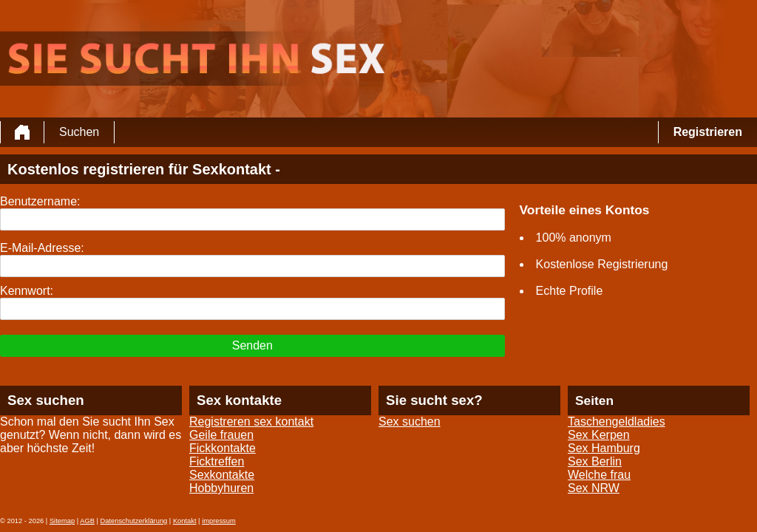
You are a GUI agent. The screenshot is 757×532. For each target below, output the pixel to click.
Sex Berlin (595, 461)
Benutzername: (40, 201)
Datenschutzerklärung (134, 521)
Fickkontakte (223, 448)
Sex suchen (410, 422)
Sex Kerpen (599, 435)
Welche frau (599, 475)
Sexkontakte (222, 475)
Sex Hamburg (604, 448)
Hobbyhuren (221, 488)
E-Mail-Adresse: (42, 248)
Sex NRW (594, 488)
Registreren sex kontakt (251, 422)
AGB (87, 521)
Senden (252, 345)
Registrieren (708, 132)
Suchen (79, 132)
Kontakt (185, 521)
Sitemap (62, 521)
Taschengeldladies (617, 422)
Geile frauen (221, 435)
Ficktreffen (217, 461)
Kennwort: (27, 291)
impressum (219, 521)
